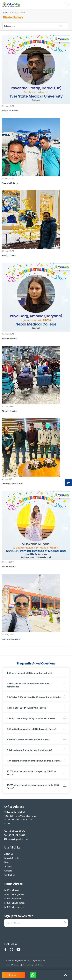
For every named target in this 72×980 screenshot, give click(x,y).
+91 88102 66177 (15, 831)
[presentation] (20, 932)
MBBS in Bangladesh (14, 894)
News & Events (12, 858)
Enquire (14, 975)
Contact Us (10, 875)
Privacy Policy (28, 965)
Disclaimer (39, 965)
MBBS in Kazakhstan (14, 903)
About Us (9, 854)
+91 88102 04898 (15, 835)
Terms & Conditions (13, 965)
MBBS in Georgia (13, 899)
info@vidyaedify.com (16, 839)
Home (6, 13)
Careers (8, 871)
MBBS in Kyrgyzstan (14, 907)
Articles (8, 866)
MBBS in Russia (12, 890)
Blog (7, 862)
